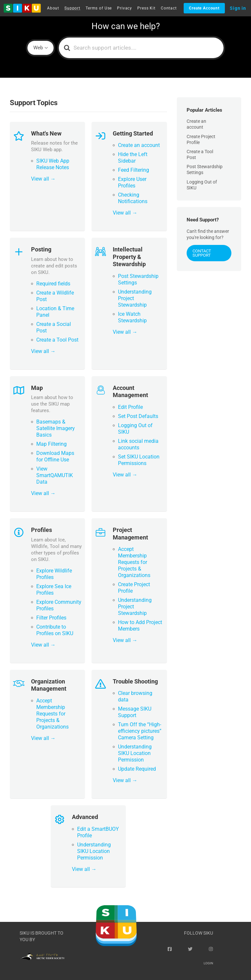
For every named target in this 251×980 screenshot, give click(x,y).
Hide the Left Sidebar (133, 158)
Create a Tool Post (57, 340)
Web (38, 48)
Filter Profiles (51, 618)
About (53, 8)
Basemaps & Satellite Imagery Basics (56, 428)
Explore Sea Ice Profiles (54, 590)
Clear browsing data (135, 696)
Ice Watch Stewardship (132, 317)
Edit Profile (130, 407)
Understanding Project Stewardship (135, 298)
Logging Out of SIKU (135, 429)
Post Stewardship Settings (138, 279)
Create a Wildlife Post (55, 296)
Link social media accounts (138, 444)
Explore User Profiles (132, 182)
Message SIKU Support (135, 712)
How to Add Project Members (140, 626)
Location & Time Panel (55, 312)
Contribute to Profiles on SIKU (55, 630)
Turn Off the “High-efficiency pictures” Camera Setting (140, 731)
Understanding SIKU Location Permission (135, 753)
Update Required (137, 769)
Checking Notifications (133, 198)
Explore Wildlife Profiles (54, 574)
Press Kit (146, 8)
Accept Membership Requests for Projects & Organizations (134, 562)
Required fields (53, 284)
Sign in (238, 8)
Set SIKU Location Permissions (139, 460)
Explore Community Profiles (59, 605)
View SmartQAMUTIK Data (55, 475)
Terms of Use (99, 8)
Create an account (139, 145)
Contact (169, 8)
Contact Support (202, 253)
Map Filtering (51, 444)
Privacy (125, 8)
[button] (22, 8)
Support (72, 8)
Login (208, 963)
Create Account (204, 8)
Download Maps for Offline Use (55, 456)
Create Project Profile (134, 588)
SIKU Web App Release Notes (53, 164)
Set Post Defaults (138, 416)
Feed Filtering (134, 170)
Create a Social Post (54, 327)
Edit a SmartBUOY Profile (98, 832)
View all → (43, 179)
